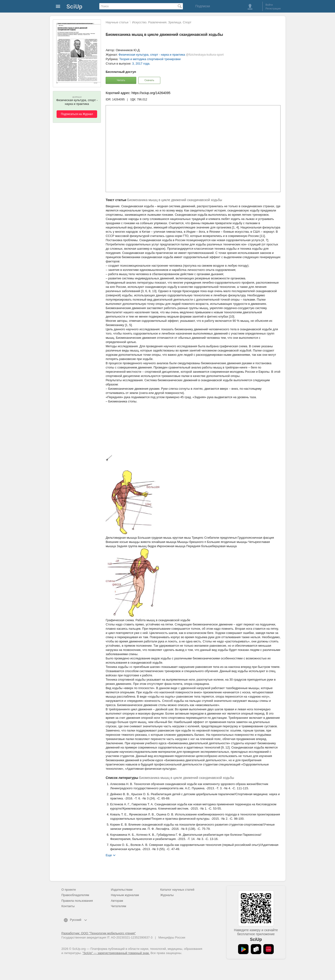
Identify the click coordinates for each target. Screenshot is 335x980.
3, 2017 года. (141, 64)
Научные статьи (117, 22)
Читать (121, 80)
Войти (269, 5)
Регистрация (273, 8)
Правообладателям (75, 895)
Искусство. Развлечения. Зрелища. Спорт (162, 22)
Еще (109, 855)
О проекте (69, 890)
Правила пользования (77, 901)
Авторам (117, 901)
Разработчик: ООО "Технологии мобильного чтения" (99, 933)
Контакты (68, 906)
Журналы (167, 895)
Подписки (203, 6)
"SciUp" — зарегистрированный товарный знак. (116, 953)
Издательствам (122, 890)
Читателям (118, 906)
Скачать (149, 80)
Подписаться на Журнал (77, 114)
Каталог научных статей (177, 890)
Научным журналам (125, 895)
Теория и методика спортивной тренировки (150, 59)
